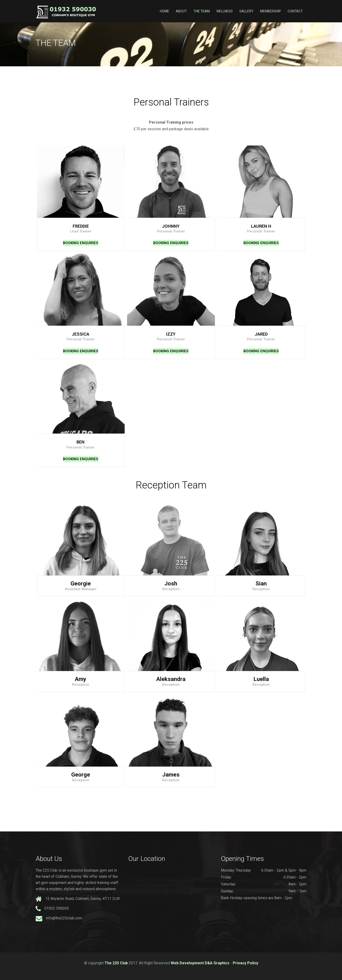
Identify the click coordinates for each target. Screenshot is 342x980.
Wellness (225, 11)
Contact (295, 11)
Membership (271, 11)
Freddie (81, 226)
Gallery (246, 11)
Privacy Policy (245, 963)
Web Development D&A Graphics (200, 963)
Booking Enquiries (81, 243)
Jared (261, 334)
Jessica (81, 334)
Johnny (171, 226)
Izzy (171, 334)
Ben (81, 442)
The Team (202, 11)
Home (164, 11)
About (181, 11)
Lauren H (261, 226)
